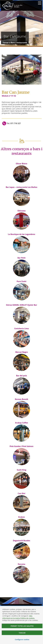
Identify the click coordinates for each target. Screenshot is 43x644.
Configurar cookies (22, 640)
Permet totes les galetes (22, 626)
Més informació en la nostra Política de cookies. (19, 617)
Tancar (22, 633)
